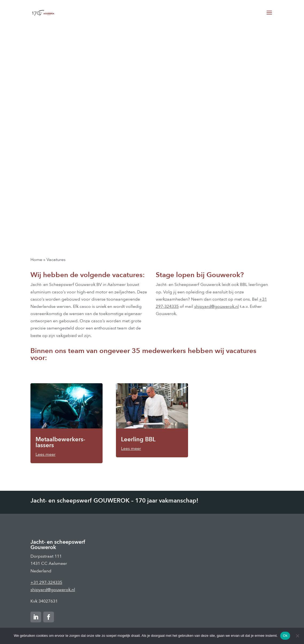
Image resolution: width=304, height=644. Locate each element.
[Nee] (297, 636)
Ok (285, 636)
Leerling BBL (138, 439)
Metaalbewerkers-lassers (60, 442)
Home (36, 260)
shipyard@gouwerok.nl (217, 306)
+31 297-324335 (46, 582)
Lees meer (46, 454)
